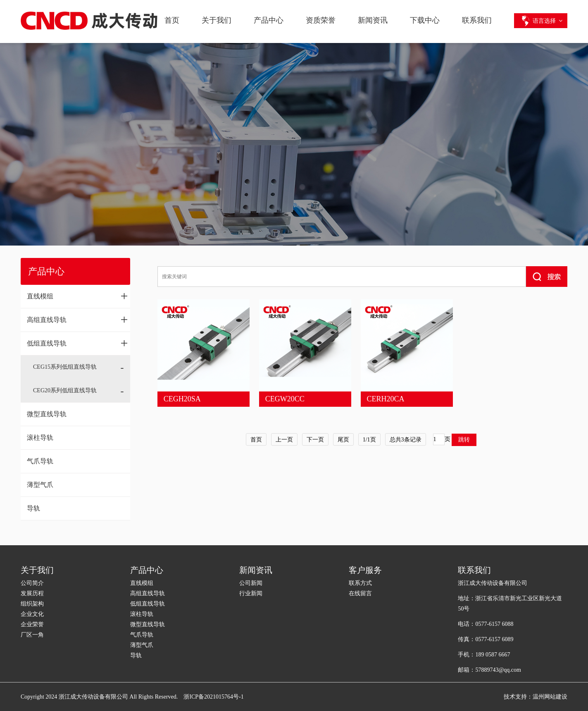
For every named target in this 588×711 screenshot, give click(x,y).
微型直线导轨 (47, 414)
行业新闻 (251, 593)
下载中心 (425, 20)
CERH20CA (386, 399)
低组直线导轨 (77, 343)
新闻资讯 (373, 20)
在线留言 (360, 593)
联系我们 (477, 20)
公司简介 (32, 583)
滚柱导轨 (40, 438)
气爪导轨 (40, 461)
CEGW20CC (285, 399)
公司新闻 (251, 583)
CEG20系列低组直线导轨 (65, 390)
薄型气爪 (40, 485)
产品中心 (269, 20)
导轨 (33, 508)
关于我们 (217, 20)
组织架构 (32, 604)
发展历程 (32, 593)
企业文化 (32, 614)
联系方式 (360, 583)
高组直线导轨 (77, 320)
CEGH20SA (182, 399)
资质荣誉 (321, 20)
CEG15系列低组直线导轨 (65, 367)
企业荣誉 (32, 624)
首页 (172, 20)
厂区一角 (32, 635)
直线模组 (77, 296)
